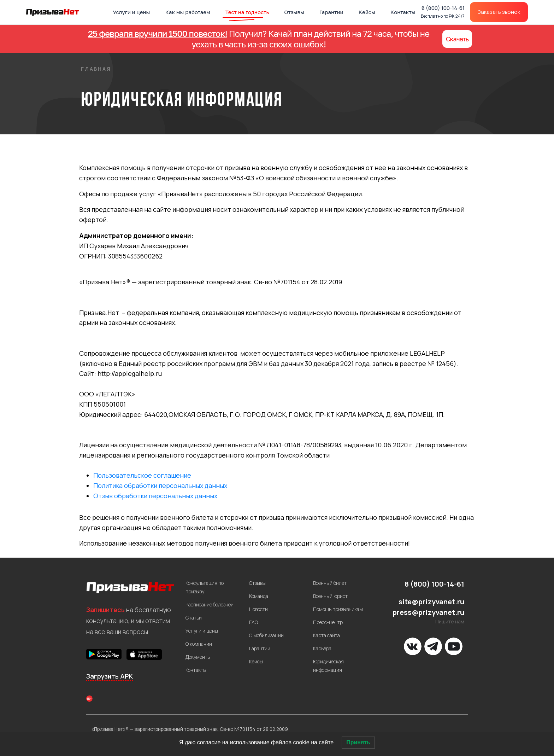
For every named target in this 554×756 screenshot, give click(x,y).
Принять (358, 742)
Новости (258, 609)
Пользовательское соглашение (142, 475)
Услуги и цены (131, 12)
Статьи (194, 618)
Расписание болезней (210, 604)
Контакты (403, 12)
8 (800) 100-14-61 (443, 12)
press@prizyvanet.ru (428, 612)
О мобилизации (266, 635)
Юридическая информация (328, 666)
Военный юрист (330, 596)
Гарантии (331, 12)
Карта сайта (326, 635)
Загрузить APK (110, 676)
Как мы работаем (188, 12)
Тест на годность (247, 12)
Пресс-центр (328, 622)
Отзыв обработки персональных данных (155, 496)
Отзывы (294, 12)
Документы (198, 657)
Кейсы (367, 12)
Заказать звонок (499, 12)
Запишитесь (105, 610)
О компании (199, 644)
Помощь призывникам (338, 609)
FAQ (254, 622)
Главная (96, 69)
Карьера (322, 648)
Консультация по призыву (205, 587)
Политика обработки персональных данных (160, 485)
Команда (259, 596)
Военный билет (330, 583)
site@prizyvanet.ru (431, 602)
